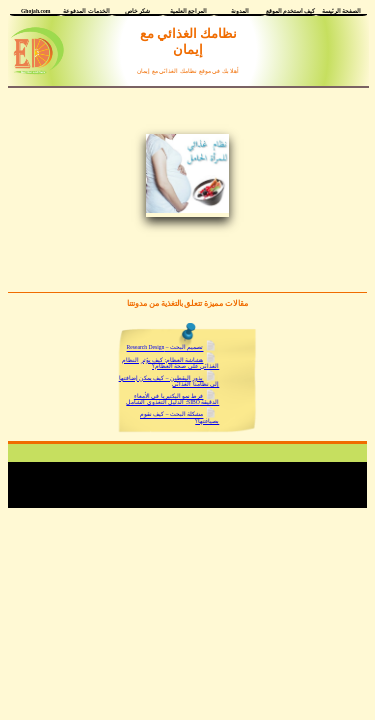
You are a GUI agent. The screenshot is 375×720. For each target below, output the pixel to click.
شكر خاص (137, 11)
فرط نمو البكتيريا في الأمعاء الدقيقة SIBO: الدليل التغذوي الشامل (172, 399)
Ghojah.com (35, 11)
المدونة (240, 11)
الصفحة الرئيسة (341, 11)
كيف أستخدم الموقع (291, 11)
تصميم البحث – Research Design (165, 348)
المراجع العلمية (188, 11)
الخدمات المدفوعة (86, 11)
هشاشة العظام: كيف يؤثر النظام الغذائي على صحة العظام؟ (170, 363)
